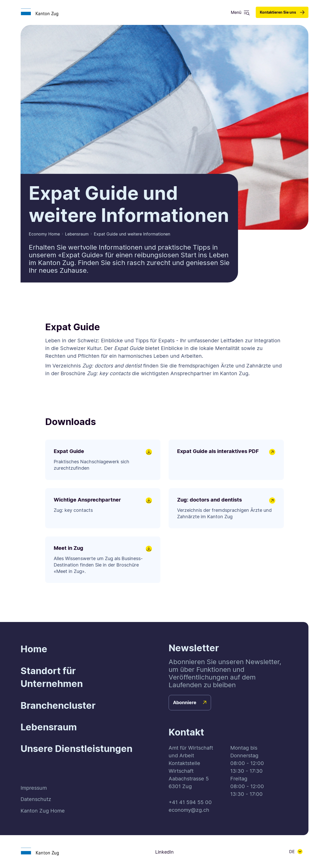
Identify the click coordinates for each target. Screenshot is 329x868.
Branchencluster (58, 705)
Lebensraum (77, 234)
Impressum (34, 788)
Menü (236, 12)
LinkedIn (164, 852)
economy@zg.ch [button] (189, 810)
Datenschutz (36, 799)
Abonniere (185, 702)
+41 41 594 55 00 (190, 802)
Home (34, 649)
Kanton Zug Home (43, 811)
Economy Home (44, 234)
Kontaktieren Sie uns (278, 12)
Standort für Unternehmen (52, 677)
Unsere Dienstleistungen (76, 749)
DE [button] (292, 852)
